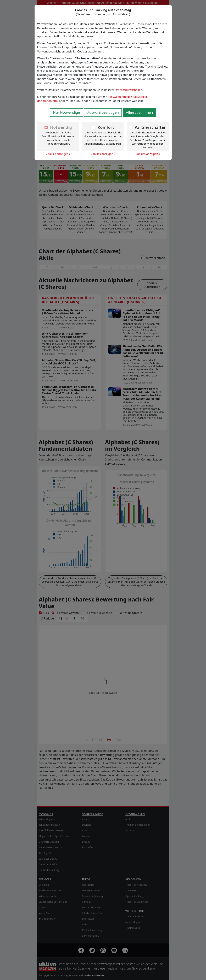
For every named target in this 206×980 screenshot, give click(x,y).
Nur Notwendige (66, 112)
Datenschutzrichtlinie (128, 90)
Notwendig (61, 127)
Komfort (106, 127)
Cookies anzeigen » (58, 154)
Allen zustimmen (139, 112)
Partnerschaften (151, 127)
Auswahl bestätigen (103, 112)
